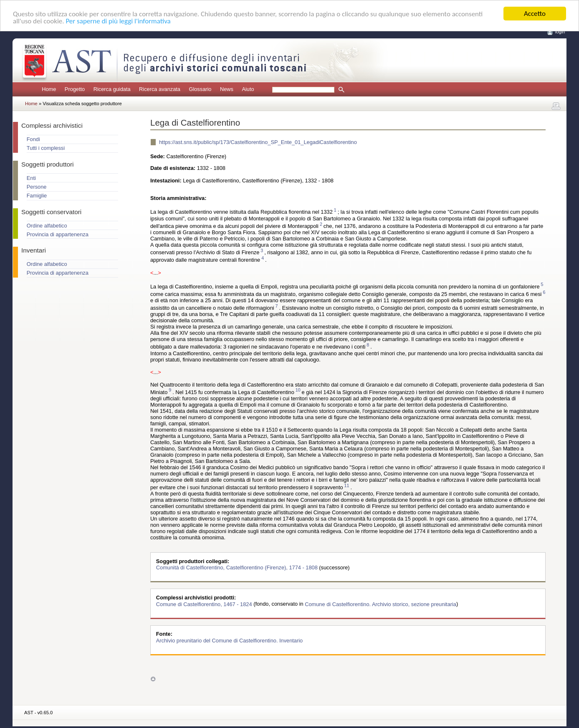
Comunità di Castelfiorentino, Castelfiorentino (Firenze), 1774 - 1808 (238, 567)
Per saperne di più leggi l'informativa (118, 21)
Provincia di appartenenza (58, 234)
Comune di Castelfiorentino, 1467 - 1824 (205, 604)
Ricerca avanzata (160, 89)
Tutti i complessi (46, 148)
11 (347, 485)
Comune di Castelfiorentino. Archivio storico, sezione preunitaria (381, 604)
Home (49, 89)
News (227, 89)
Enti (31, 178)
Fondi (33, 139)
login (560, 32)
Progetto (75, 89)
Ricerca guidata (112, 89)
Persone (37, 187)
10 (298, 390)
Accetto (535, 14)
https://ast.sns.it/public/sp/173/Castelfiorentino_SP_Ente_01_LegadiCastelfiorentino (258, 142)
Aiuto (248, 89)
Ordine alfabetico (47, 226)
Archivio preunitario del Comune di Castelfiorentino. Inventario (229, 640)
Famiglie (37, 196)
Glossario (200, 89)
